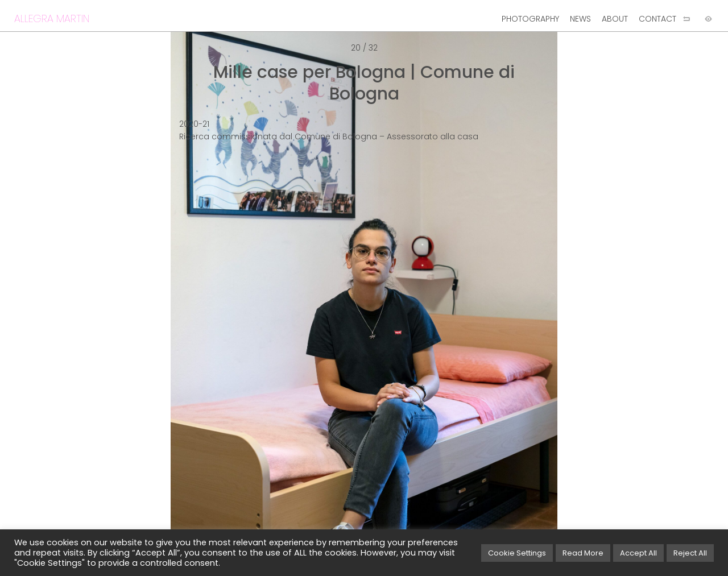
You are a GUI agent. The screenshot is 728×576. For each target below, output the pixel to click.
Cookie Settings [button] (517, 553)
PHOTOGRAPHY (530, 19)
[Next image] (546, 306)
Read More (583, 553)
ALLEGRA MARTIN (52, 18)
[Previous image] (182, 306)
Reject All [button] (690, 553)
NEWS (580, 19)
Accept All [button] (638, 553)
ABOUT (615, 19)
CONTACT (657, 19)
